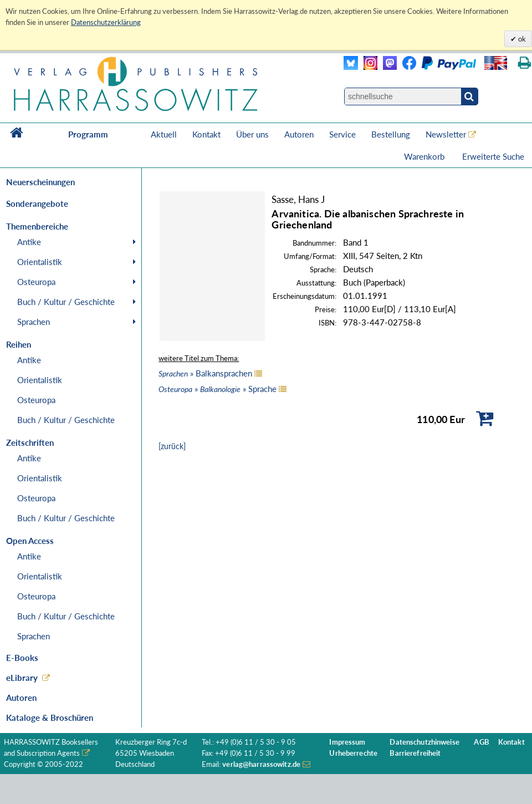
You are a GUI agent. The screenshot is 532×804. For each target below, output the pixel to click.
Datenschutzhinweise (424, 742)
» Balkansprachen (205, 373)
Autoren (299, 134)
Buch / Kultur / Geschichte (66, 302)
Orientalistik (40, 262)
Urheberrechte (353, 753)
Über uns (252, 134)
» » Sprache (218, 389)
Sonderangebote (37, 203)
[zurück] (172, 446)
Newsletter (446, 134)
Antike (29, 242)
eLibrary (22, 678)
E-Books (22, 658)
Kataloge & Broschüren (50, 718)
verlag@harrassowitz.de (261, 764)
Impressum (347, 742)
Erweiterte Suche (493, 156)
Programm (88, 134)
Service (342, 134)
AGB (481, 742)
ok (521, 39)
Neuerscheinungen (40, 182)
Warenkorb (425, 156)
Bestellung (391, 134)
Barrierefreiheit (415, 753)
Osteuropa (36, 282)
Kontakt (206, 134)
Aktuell (164, 134)
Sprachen (34, 322)
